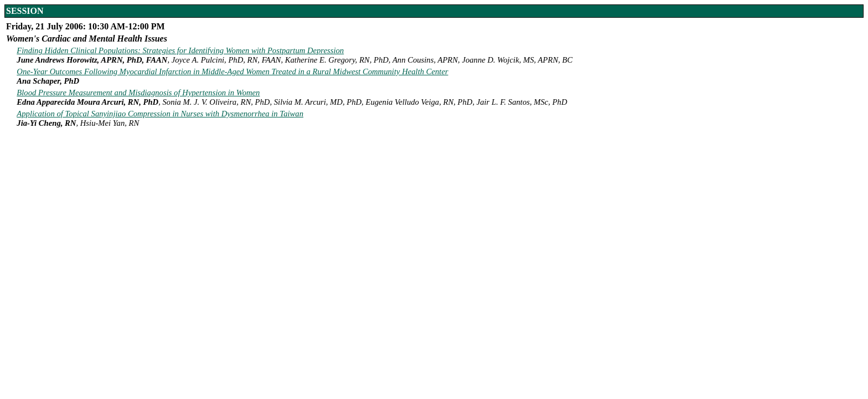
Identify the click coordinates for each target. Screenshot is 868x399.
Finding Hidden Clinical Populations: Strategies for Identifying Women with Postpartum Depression (180, 50)
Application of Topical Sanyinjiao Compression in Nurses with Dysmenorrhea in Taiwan (160, 114)
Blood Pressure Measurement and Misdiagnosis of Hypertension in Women (138, 93)
